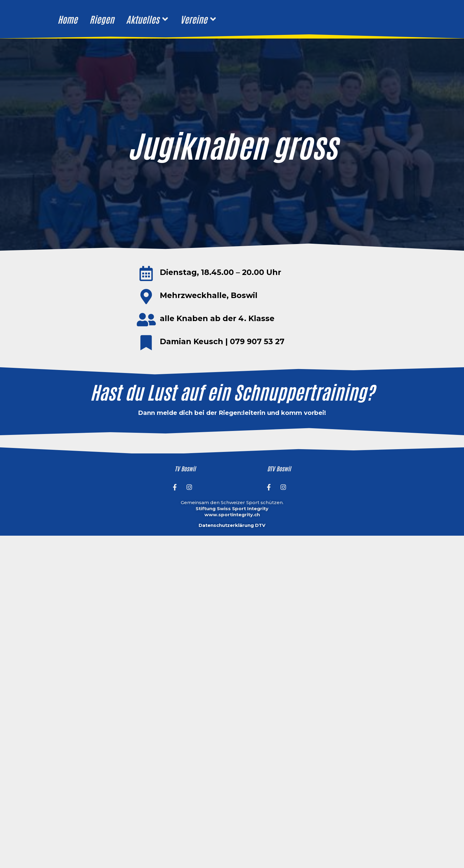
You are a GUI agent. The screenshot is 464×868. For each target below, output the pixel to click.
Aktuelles (147, 19)
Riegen (102, 19)
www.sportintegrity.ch (232, 515)
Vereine (198, 19)
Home (67, 19)
